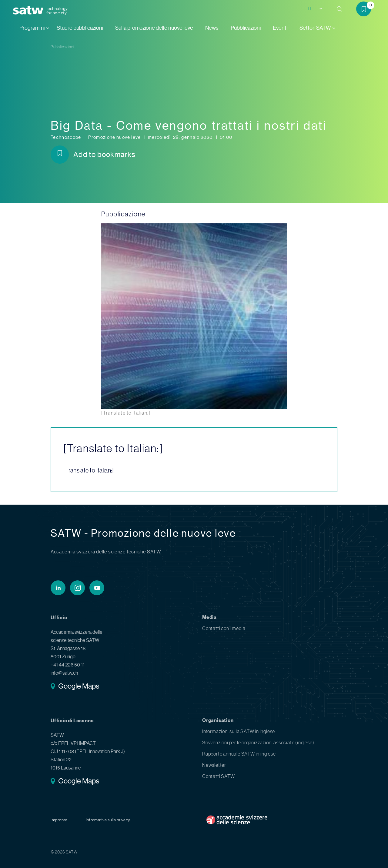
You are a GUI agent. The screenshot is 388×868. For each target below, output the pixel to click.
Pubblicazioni (246, 28)
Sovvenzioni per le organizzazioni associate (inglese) (258, 743)
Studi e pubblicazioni (80, 28)
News (212, 28)
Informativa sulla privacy (108, 820)
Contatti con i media (224, 628)
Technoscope (66, 137)
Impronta (59, 820)
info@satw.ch (64, 673)
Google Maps (79, 687)
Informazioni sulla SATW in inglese (239, 731)
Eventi (280, 28)
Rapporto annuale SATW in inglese (239, 754)
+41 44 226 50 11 (68, 665)
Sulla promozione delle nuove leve (154, 28)
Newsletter (214, 765)
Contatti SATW (218, 776)
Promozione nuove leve (115, 137)
